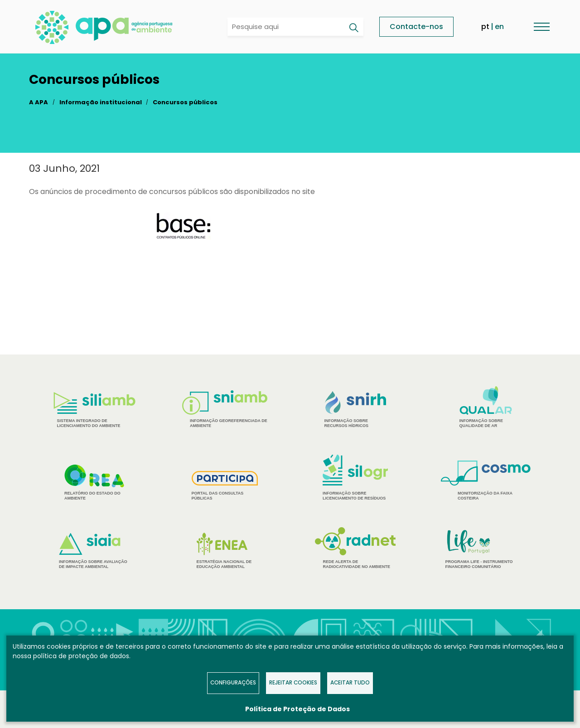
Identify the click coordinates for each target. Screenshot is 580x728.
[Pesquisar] (353, 28)
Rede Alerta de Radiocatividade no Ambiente (355, 548)
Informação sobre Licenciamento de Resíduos (355, 478)
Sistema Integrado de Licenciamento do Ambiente (94, 410)
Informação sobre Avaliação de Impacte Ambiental (94, 551)
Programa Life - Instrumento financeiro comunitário (486, 549)
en (499, 27)
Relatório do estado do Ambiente (94, 482)
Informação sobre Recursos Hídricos (355, 410)
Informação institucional (101, 102)
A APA (39, 102)
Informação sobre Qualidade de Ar (486, 407)
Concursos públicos (185, 102)
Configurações (233, 683)
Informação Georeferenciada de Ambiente (225, 409)
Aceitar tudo (350, 683)
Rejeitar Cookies (293, 683)
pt (485, 27)
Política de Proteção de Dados (297, 709)
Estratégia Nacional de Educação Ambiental (225, 551)
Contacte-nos (416, 27)
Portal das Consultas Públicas (225, 486)
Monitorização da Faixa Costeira (486, 480)
